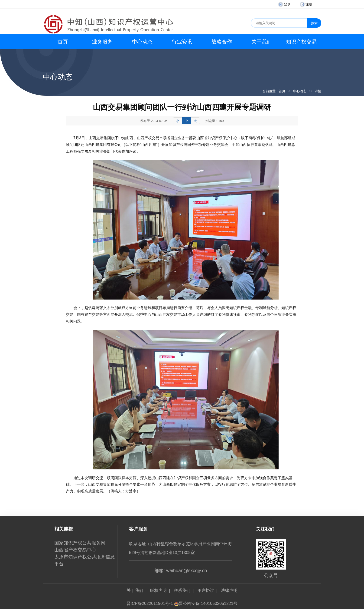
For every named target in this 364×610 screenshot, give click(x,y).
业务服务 (102, 42)
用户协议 (206, 590)
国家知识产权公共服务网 (80, 543)
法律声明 (229, 590)
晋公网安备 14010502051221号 (206, 603)
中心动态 (142, 42)
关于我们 (262, 42)
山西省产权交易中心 (75, 550)
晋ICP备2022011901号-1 (150, 603)
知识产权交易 (301, 42)
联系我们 (182, 590)
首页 (63, 42)
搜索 (314, 23)
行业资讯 (182, 42)
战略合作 (222, 42)
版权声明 (158, 590)
